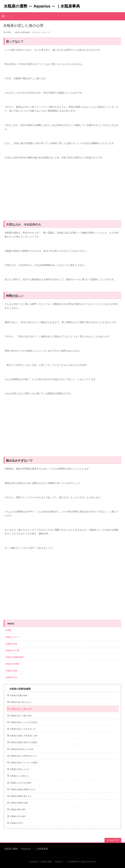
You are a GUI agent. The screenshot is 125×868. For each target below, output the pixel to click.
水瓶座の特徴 (11, 644)
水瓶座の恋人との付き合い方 (23, 729)
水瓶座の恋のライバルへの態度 (24, 763)
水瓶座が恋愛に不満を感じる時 (24, 736)
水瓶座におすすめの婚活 (21, 783)
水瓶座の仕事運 (12, 664)
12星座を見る (11, 677)
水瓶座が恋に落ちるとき (21, 702)
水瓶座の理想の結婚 (19, 803)
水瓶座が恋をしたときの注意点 (24, 722)
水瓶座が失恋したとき (20, 769)
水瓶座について (12, 637)
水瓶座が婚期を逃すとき (21, 796)
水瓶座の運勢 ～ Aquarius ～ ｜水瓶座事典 (42, 6)
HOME (8, 32)
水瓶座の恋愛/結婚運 (21, 32)
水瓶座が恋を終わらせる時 (22, 749)
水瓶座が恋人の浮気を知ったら (24, 756)
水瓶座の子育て (17, 823)
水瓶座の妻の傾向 (18, 810)
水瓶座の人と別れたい (20, 776)
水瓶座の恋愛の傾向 (19, 695)
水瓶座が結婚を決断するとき (23, 789)
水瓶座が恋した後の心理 (21, 709)
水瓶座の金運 (11, 671)
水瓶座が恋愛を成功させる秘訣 (24, 742)
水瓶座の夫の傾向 (18, 816)
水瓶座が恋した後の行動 (21, 716)
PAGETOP (114, 840)
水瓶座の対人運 (12, 651)
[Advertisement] (62, 192)
